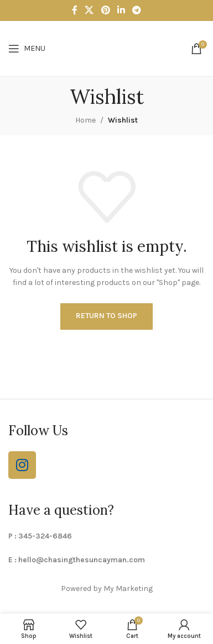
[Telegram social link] (136, 10)
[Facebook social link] (74, 10)
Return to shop (106, 316)
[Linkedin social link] (121, 10)
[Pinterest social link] (105, 10)
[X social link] (89, 10)
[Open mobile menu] (27, 49)
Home (85, 120)
